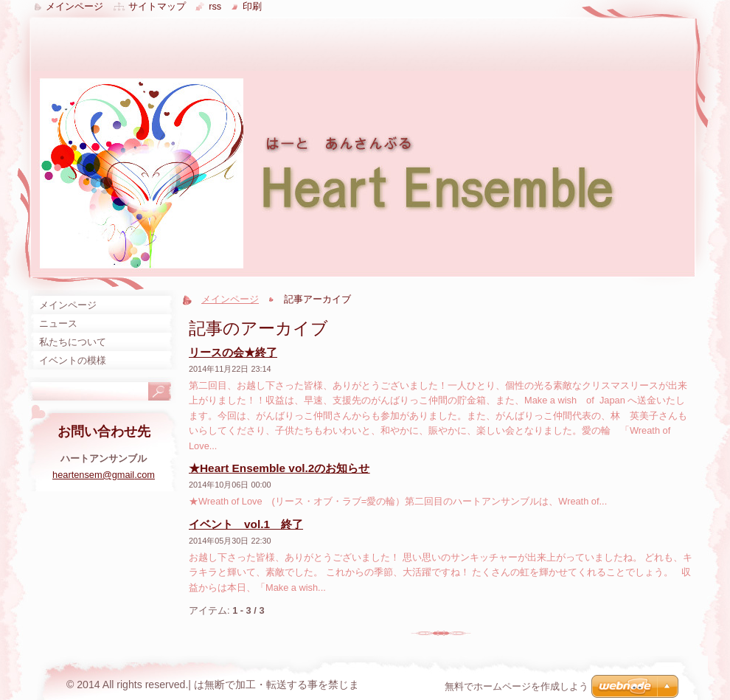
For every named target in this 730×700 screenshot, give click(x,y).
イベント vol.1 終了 (246, 524)
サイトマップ (157, 6)
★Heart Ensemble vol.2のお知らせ (279, 468)
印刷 (252, 6)
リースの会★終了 (233, 352)
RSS (215, 6)
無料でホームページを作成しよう (517, 686)
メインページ (230, 299)
